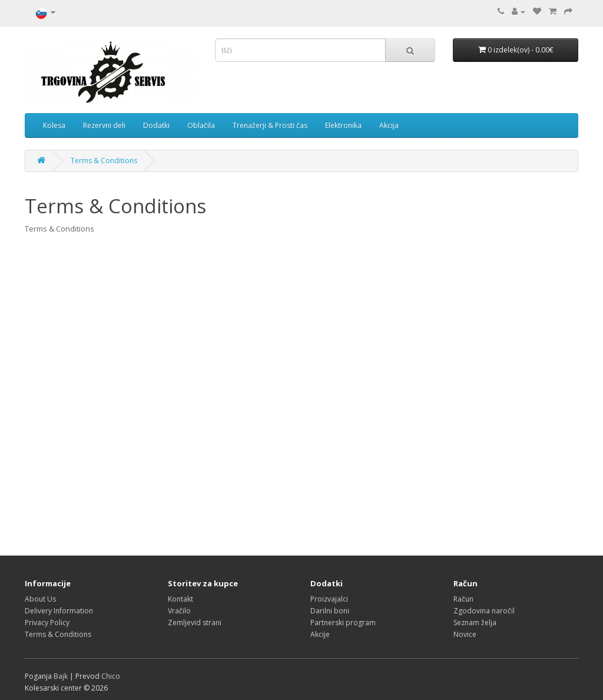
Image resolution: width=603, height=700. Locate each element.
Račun (463, 599)
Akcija (389, 125)
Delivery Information (59, 611)
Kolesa (54, 125)
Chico (111, 676)
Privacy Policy (47, 623)
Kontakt (180, 599)
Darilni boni (330, 611)
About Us (40, 599)
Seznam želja (475, 623)
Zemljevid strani (195, 623)
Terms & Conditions (104, 161)
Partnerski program (343, 623)
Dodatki (156, 125)
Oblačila (201, 125)
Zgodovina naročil (484, 611)
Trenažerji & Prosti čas (270, 125)
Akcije (320, 634)
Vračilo (179, 611)
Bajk (61, 676)
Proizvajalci (329, 599)
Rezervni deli (104, 125)
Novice (465, 634)
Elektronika (343, 125)
